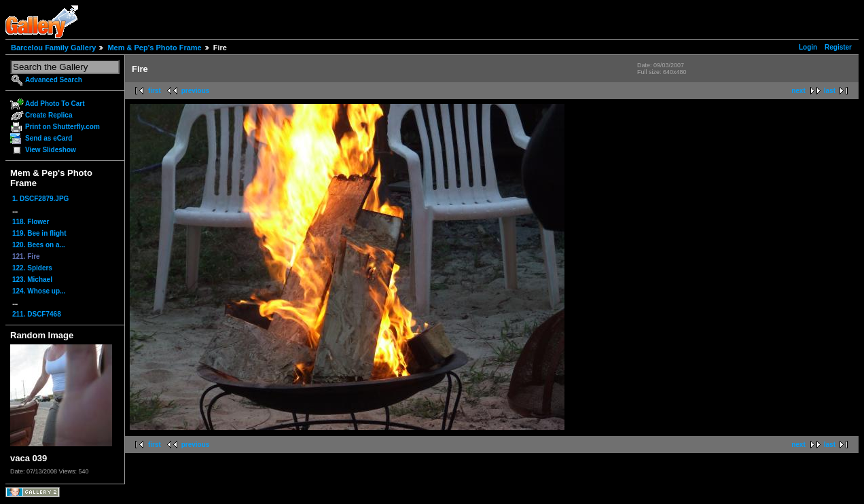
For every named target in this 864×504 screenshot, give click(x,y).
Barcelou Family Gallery (53, 48)
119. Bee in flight (39, 233)
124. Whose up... (39, 291)
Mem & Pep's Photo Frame (154, 48)
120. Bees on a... (39, 245)
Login (808, 47)
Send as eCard (49, 138)
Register (838, 47)
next (798, 91)
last (830, 91)
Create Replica (49, 115)
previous (196, 91)
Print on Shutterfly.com (62, 127)
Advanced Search (54, 80)
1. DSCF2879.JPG (40, 199)
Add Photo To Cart (55, 104)
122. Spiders (32, 268)
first (155, 91)
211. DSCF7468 (37, 314)
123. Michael (32, 280)
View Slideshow (51, 150)
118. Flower (31, 222)
